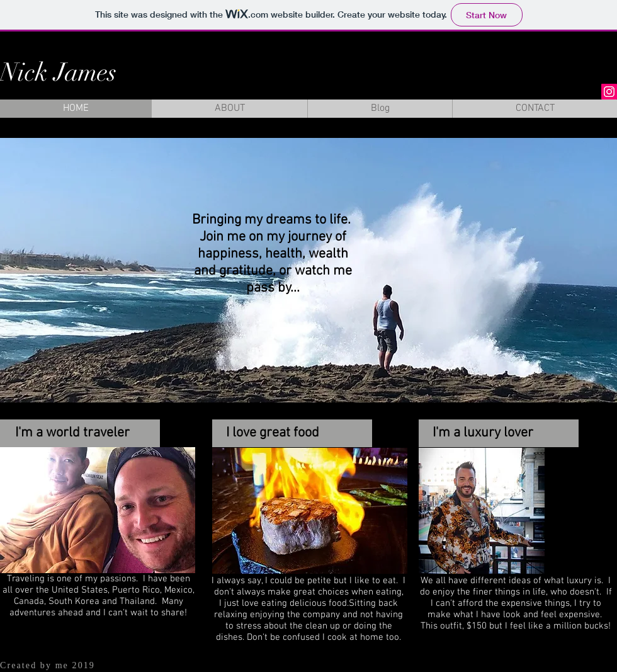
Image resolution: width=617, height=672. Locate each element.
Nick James (58, 72)
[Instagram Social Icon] (609, 92)
